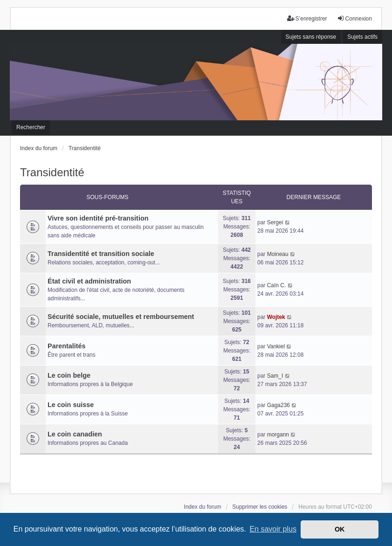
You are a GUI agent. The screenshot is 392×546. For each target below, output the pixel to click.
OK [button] (340, 529)
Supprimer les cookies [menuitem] (260, 507)
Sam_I (275, 376)
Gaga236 (279, 405)
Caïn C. (277, 285)
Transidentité (52, 172)
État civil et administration (89, 281)
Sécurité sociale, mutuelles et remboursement (121, 317)
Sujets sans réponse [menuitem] (311, 37)
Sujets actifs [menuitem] (362, 37)
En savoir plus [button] (273, 529)
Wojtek (276, 317)
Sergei (275, 222)
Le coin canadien (75, 434)
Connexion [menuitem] (354, 18)
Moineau (278, 254)
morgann (278, 435)
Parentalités (67, 346)
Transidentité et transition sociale (101, 254)
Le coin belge (69, 375)
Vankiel (276, 346)
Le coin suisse (71, 405)
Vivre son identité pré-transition (98, 218)
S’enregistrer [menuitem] (307, 18)
